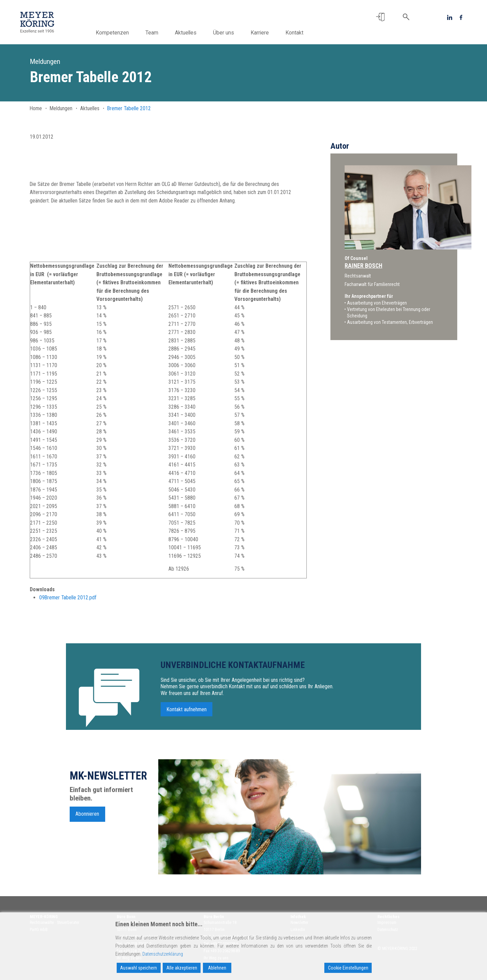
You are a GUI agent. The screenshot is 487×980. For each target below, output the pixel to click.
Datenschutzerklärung (163, 954)
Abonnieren (87, 817)
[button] (380, 17)
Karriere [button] (268, 33)
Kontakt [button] (303, 33)
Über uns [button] (232, 33)
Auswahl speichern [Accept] (138, 968)
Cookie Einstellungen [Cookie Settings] (348, 968)
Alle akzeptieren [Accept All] (182, 968)
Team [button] (160, 33)
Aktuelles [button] (194, 33)
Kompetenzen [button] (121, 33)
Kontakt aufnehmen (187, 712)
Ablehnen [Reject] (217, 968)
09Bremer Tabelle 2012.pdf (68, 597)
